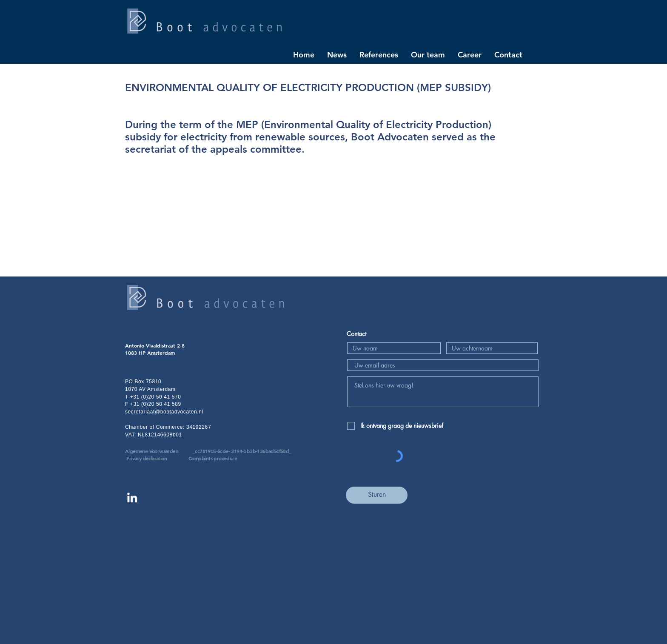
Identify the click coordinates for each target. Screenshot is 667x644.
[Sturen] (377, 495)
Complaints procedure (213, 458)
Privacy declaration (147, 458)
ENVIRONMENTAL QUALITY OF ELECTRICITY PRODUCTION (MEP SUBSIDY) (308, 87)
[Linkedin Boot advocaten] (132, 497)
